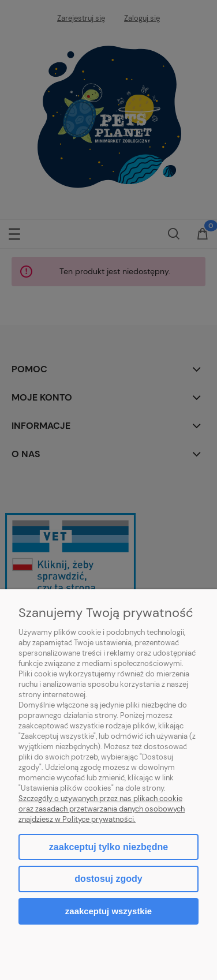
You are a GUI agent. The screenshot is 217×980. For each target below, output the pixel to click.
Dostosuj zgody (108, 879)
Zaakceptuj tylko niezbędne (108, 847)
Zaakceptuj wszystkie (108, 911)
